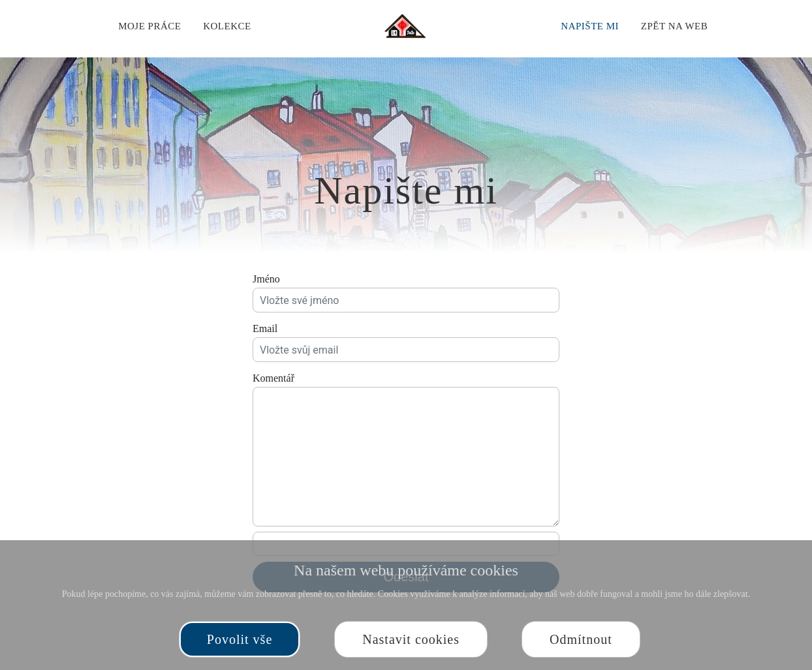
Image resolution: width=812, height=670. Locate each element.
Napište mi (590, 26)
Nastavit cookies (411, 639)
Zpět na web (674, 26)
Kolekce (227, 26)
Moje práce (149, 26)
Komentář (273, 378)
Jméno (266, 279)
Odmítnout (581, 639)
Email (265, 328)
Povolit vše (240, 639)
